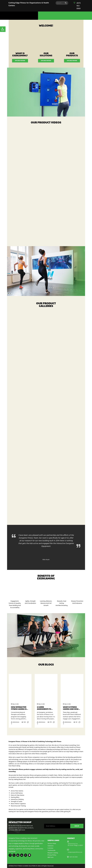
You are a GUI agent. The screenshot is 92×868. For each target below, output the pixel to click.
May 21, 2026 (16, 705)
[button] (3, 29)
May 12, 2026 (42, 705)
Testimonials (52, 851)
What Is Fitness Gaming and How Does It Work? (71, 708)
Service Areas (52, 844)
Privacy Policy (52, 855)
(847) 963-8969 (79, 6)
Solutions (51, 846)
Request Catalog (53, 853)
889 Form (51, 857)
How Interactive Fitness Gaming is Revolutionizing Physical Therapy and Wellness (19, 708)
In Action (50, 848)
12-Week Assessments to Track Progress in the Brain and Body (45, 708)
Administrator (16, 723)
